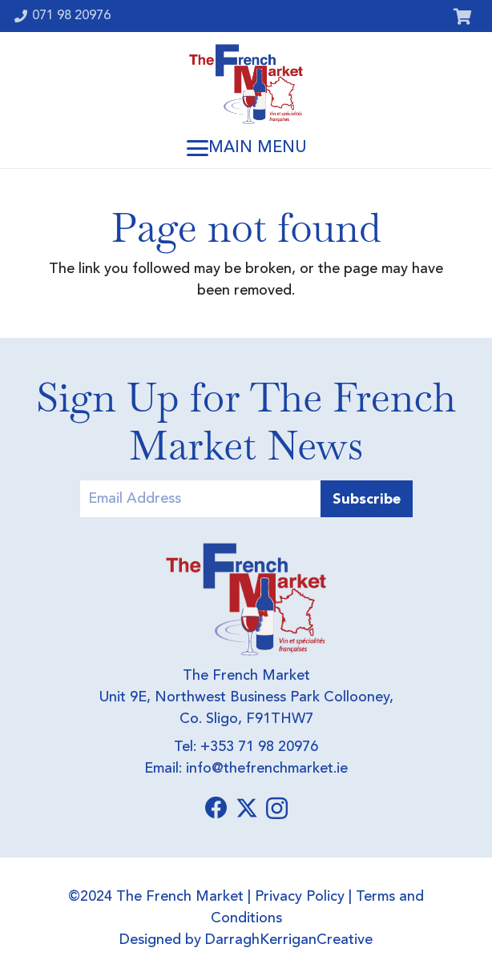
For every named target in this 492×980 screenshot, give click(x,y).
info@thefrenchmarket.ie (267, 769)
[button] (246, 148)
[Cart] (462, 16)
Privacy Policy (300, 897)
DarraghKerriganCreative (289, 940)
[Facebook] (216, 808)
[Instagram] (277, 809)
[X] (247, 808)
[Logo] (246, 84)
